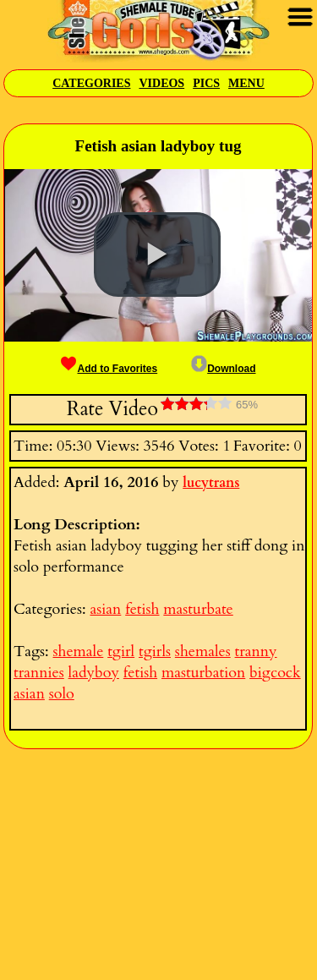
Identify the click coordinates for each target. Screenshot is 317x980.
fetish (142, 609)
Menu (246, 83)
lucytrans (211, 483)
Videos (161, 83)
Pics (206, 83)
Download (223, 369)
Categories (91, 83)
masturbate (198, 609)
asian (105, 609)
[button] (157, 255)
